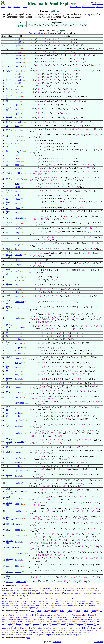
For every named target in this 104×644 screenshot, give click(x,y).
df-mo (10, 613)
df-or (46, 611)
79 (7, 380)
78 (7, 387)
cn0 (39, 593)
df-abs (20, 635)
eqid (17, 195)
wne (66, 588)
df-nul (82, 615)
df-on (28, 622)
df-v (18, 615)
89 (7, 427)
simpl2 (18, 42)
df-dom (60, 626)
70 (7, 344)
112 (11, 566)
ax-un (84, 601)
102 (8, 505)
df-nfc (52, 613)
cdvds (5, 595)
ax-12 (25, 601)
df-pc (67, 635)
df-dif (42, 615)
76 (7, 368)
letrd (17, 271)
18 (7, 101)
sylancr (18, 296)
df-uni (33, 617)
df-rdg (11, 626)
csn (89, 588)
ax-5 (72, 599)
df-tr (83, 617)
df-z (81, 630)
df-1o (19, 626)
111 (8, 561)
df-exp (62, 632)
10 (7, 582)
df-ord (20, 622)
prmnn (18, 140)
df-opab (66, 617)
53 (10, 257)
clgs (27, 595)
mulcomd (19, 387)
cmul (78, 591)
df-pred (11, 622)
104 (11, 519)
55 (10, 264)
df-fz (17, 632)
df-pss (73, 615)
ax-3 (50, 599)
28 (10, 143)
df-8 (47, 630)
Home (9, 7)
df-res (90, 619)
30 (10, 325)
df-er (44, 626)
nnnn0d (18, 354)
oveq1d (18, 397)
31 (7, 328)
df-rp (9, 632)
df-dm (75, 619)
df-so (19, 619)
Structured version (76, 7)
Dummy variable (36, 33)
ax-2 (45, 599)
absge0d (19, 151)
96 (7, 489)
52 (10, 249)
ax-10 (9, 601)
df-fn (70, 622)
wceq (47, 588)
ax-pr (76, 601)
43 (7, 204)
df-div (84, 628)
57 (10, 308)
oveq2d (18, 55)
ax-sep (50, 601)
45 (7, 213)
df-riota (18, 624)
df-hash (72, 632)
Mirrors (3, 7)
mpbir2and (20, 302)
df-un (50, 615)
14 (7, 89)
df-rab (10, 615)
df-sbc (26, 615)
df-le (57, 628)
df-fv (10, 624)
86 (10, 503)
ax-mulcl (57, 603)
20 (7, 110)
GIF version (99, 7)
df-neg (75, 628)
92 (7, 497)
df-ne (60, 613)
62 (7, 297)
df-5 (24, 630)
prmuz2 (18, 277)
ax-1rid (48, 605)
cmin (5, 593)
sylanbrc (19, 343)
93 (10, 452)
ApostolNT (92, 14)
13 (7, 95)
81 (10, 387)
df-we (34, 619)
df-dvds (30, 635)
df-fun (62, 622)
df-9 (55, 630)
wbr (11, 591)
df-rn (83, 619)
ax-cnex (93, 601)
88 (10, 439)
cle (96, 591)
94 (7, 458)
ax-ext (33, 601)
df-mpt (75, 617)
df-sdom (70, 626)
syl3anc (18, 518)
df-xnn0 (72, 630)
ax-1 (40, 599)
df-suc (45, 622)
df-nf (94, 611)
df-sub (66, 628)
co (37, 591)
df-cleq (35, 613)
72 (10, 350)
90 (7, 444)
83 (7, 397)
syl (16, 89)
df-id (90, 617)
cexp (85, 593)
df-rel (50, 619)
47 (7, 225)
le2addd (18, 254)
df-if (89, 615)
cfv (18, 591)
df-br (57, 617)
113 (11, 572)
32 (7, 159)
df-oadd (36, 626)
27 (7, 269)
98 (7, 477)
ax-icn (25, 603)
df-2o (27, 626)
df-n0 (63, 630)
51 (7, 244)
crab (73, 588)
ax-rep (42, 601)
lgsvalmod (20, 403)
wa (30, 588)
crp (65, 593)
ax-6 (79, 599)
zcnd (17, 101)
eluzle (18, 280)
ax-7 (86, 599)
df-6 (32, 630)
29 (7, 146)
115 (11, 582)
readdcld (19, 173)
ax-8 (93, 599)
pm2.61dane (20, 582)
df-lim (36, 622)
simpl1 (18, 39)
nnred (17, 162)
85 (7, 410)
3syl (17, 285)
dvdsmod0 (20, 554)
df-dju (4, 628)
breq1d (18, 233)
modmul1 (19, 433)
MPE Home (17, 7)
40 (7, 192)
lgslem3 (18, 218)
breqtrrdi (19, 264)
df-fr (27, 619)
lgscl (17, 92)
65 (10, 328)
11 (7, 80)
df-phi (58, 635)
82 (10, 392)
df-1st (63, 624)
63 (7, 303)
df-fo (92, 622)
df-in (58, 615)
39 (7, 254)
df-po (11, 619)
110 (11, 559)
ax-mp (34, 599)
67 (7, 566)
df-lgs (75, 635)
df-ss (65, 615)
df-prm (49, 635)
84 (7, 503)
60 (7, 300)
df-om (54, 624)
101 (8, 499)
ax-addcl (35, 603)
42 (7, 199)
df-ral (76, 613)
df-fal (78, 611)
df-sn (10, 617)
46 (10, 222)
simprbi (18, 244)
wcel (57, 588)
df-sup (87, 626)
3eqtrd (18, 498)
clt (88, 591)
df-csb (34, 615)
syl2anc (18, 49)
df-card (13, 628)
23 (10, 122)
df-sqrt (11, 635)
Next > (100, 2)
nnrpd (18, 146)
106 (8, 548)
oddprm (18, 347)
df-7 (40, 630)
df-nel (68, 613)
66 (7, 330)
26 (7, 136)
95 (10, 497)
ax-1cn (16, 603)
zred (17, 413)
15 (10, 89)
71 (7, 350)
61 (10, 300)
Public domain (57, 642)
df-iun (50, 617)
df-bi (32, 611)
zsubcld (18, 530)
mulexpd (19, 358)
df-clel (44, 613)
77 (7, 371)
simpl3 (18, 83)
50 (7, 238)
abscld (18, 136)
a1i (16, 159)
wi (16, 588)
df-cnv (58, 619)
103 (8, 524)
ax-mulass (6, 605)
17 (7, 98)
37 (10, 269)
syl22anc (19, 328)
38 (10, 271)
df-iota (53, 622)
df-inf (95, 626)
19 (7, 130)
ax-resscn (6, 603)
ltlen (17, 292)
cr (44, 591)
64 (7, 311)
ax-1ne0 (38, 605)
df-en (52, 626)
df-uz (89, 630)
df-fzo (26, 632)
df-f (77, 622)
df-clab (26, 613)
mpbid (18, 524)
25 (10, 130)
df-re (89, 632)
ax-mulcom (81, 603)
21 (7, 122)
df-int (41, 617)
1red (17, 184)
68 (7, 357)
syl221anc (19, 442)
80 (7, 383)
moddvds (19, 511)
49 (7, 233)
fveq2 (17, 228)
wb (22, 588)
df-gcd (39, 635)
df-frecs (80, 624)
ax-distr (17, 605)
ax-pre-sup (47, 608)
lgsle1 (18, 187)
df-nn (93, 628)
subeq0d (19, 577)
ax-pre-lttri (91, 605)
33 (7, 271)
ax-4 (64, 599)
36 (10, 173)
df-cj (81, 632)
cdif (82, 588)
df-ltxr (49, 628)
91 (10, 444)
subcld (18, 130)
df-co (67, 619)
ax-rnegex (58, 605)
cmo (76, 593)
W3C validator (98, 642)
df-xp (42, 619)
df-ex (86, 611)
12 (10, 80)
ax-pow (68, 601)
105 (12, 524)
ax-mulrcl (69, 603)
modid (18, 318)
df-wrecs (90, 624)
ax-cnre (80, 605)
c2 (30, 593)
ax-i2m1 (27, 605)
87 (7, 439)
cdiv (14, 593)
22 (7, 119)
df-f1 (84, 622)
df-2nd (71, 624)
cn (23, 593)
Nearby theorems (98, 4)
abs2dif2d (19, 179)
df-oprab (36, 624)
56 (7, 274)
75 (7, 392)
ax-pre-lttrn (6, 608)
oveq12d (19, 66)
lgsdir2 (18, 45)
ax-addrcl (46, 603)
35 (7, 173)
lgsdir (28, 638)
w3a (38, 588)
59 (7, 286)
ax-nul (59, 601)
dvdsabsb (19, 536)
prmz (17, 86)
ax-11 (17, 601)
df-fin (79, 626)
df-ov (27, 624)
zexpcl (18, 363)
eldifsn (18, 339)
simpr (17, 52)
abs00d (18, 572)
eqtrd (17, 392)
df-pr (17, 617)
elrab (17, 238)
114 (8, 578)
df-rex (85, 613)
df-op (25, 617)
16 (10, 95)
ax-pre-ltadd (19, 608)
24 (7, 126)
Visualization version (89, 7)
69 (10, 357)
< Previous (92, 2)
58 (10, 284)
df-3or (54, 611)
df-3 (9, 630)
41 (7, 257)
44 (7, 222)
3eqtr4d (18, 71)
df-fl (34, 632)
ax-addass (93, 603)
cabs (96, 593)
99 (7, 494)
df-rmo (93, 613)
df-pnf (22, 628)
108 (8, 543)
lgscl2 (18, 199)
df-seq (53, 632)
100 (11, 494)
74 (7, 359)
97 (10, 489)
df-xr (40, 628)
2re (16, 156)
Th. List (25, 7)
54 (7, 264)
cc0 (51, 591)
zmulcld (19, 80)
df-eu (18, 613)
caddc (69, 591)
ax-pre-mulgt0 (33, 608)
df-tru (70, 611)
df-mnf (31, 628)
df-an (39, 611)
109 (12, 548)
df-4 (17, 630)
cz (47, 593)
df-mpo (46, 624)
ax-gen (56, 599)
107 (11, 541)
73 (7, 354)
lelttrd (18, 308)
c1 (59, 591)
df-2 (17, 260)
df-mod (43, 632)
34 (10, 295)
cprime (16, 595)
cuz (56, 593)
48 (7, 249)
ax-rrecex (70, 605)
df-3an (62, 611)
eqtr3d (18, 566)
